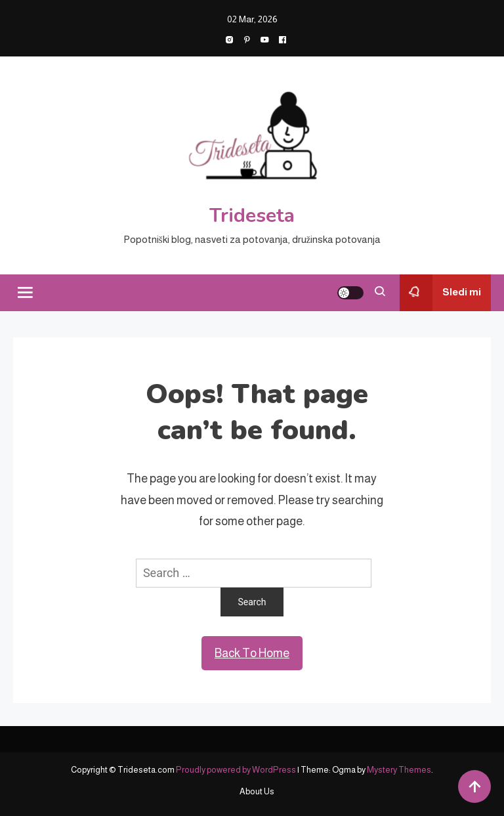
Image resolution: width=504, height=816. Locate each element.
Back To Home (252, 653)
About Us (257, 791)
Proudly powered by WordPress (237, 770)
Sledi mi (440, 293)
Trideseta (252, 216)
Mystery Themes (399, 770)
